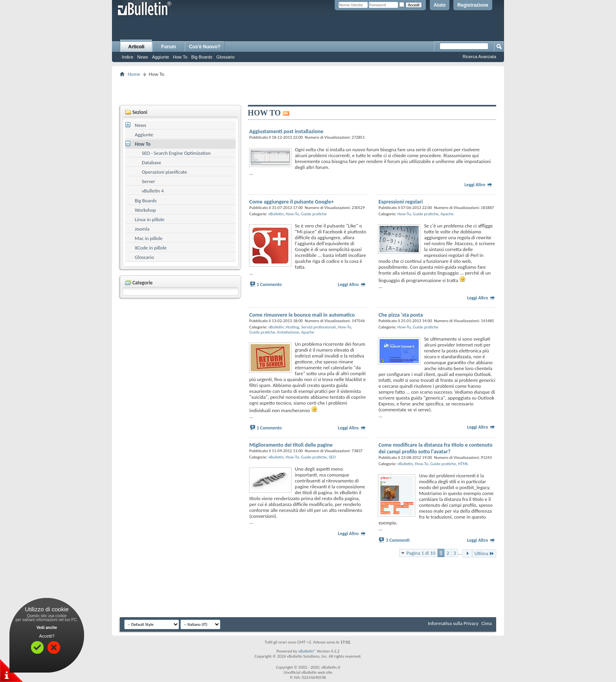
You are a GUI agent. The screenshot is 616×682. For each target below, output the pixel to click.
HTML (463, 464)
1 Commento (269, 284)
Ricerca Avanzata (479, 57)
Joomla (142, 229)
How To (180, 57)
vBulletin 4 (153, 191)
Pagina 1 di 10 (421, 553)
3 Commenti (398, 540)
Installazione (288, 332)
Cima (487, 623)
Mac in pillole (149, 238)
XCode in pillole (151, 248)
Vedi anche (47, 628)
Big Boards (202, 57)
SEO (332, 457)
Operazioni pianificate (164, 172)
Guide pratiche (314, 214)
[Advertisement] (308, 91)
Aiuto (440, 5)
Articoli (136, 47)
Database (151, 162)
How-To (292, 214)
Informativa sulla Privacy (453, 623)
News (143, 57)
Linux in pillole (150, 219)
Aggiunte (160, 57)
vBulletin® (307, 651)
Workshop (145, 210)
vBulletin (276, 214)
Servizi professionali (319, 327)
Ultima (484, 553)
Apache (447, 214)
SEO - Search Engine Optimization (176, 153)
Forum (168, 47)
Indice (127, 57)
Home (134, 74)
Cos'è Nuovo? (205, 47)
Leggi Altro (478, 185)
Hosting (292, 327)
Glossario (225, 57)
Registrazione (473, 5)
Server (148, 181)
